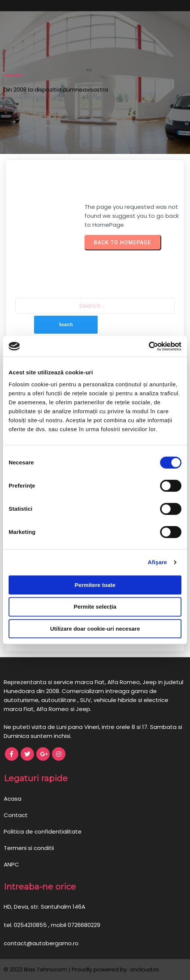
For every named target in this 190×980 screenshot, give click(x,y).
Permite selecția (95, 607)
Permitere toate (95, 585)
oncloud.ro (144, 969)
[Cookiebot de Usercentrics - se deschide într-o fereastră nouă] (149, 346)
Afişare (157, 562)
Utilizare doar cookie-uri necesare (95, 629)
